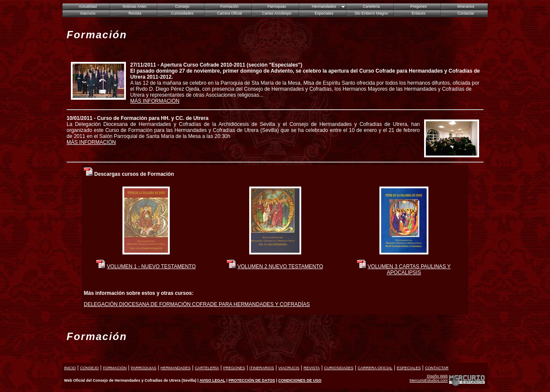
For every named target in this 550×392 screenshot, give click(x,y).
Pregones (419, 6)
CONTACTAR (437, 368)
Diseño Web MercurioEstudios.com (429, 378)
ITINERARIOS (262, 368)
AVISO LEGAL (212, 380)
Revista (135, 13)
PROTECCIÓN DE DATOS (252, 380)
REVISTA (312, 368)
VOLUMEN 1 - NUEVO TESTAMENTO (151, 266)
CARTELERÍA (207, 368)
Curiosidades (182, 13)
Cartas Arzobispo (277, 13)
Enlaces (419, 13)
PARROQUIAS (143, 368)
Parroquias (277, 6)
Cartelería (371, 6)
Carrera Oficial (229, 13)
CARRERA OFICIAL (375, 368)
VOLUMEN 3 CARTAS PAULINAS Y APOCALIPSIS (409, 269)
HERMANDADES (176, 368)
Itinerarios (466, 6)
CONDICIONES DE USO (300, 380)
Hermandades (324, 6)
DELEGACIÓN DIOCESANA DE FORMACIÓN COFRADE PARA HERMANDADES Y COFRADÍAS (197, 304)
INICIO (70, 368)
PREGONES (234, 368)
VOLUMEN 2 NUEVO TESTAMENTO (280, 266)
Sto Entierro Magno (371, 13)
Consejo (182, 6)
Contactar (466, 13)
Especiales (324, 13)
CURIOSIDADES (339, 368)
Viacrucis (88, 13)
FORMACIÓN (115, 368)
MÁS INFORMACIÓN (155, 101)
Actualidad (88, 6)
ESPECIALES (409, 368)
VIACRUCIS (289, 368)
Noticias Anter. (135, 6)
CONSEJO (89, 368)
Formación (230, 6)
